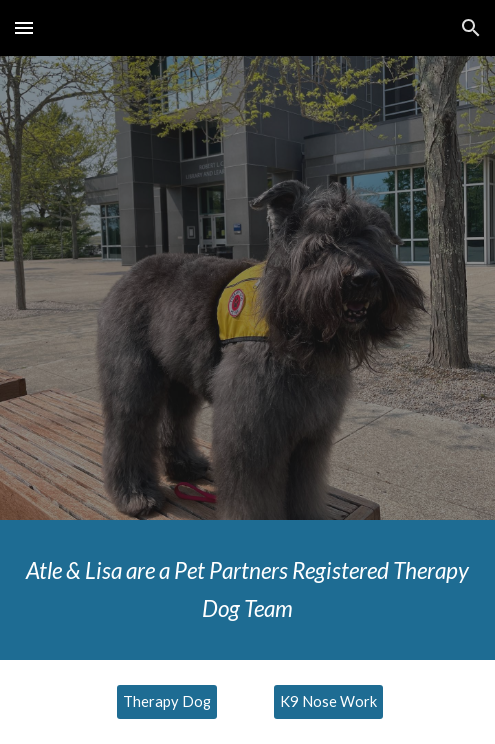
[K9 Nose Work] (328, 701)
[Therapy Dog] (167, 701)
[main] (247, 590)
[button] (24, 27)
